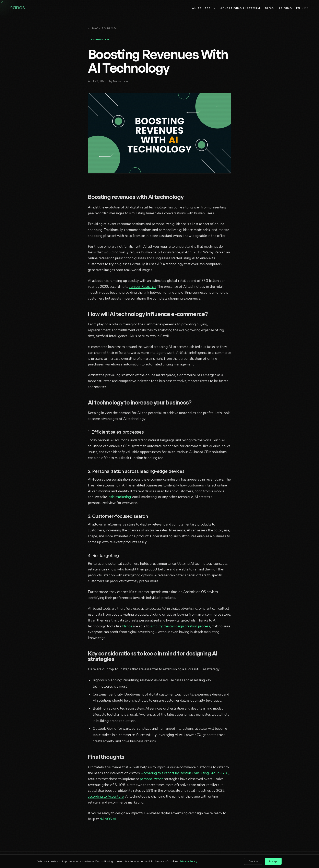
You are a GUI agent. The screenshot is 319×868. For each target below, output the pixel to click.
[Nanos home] (17, 8)
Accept (273, 861)
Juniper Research (143, 287)
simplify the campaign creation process (180, 626)
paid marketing (120, 497)
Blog (270, 8)
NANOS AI (107, 819)
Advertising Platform (240, 8)
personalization (152, 779)
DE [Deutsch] (306, 8)
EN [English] (298, 8)
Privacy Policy (188, 861)
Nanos (127, 626)
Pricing (285, 8)
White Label (204, 8)
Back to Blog (102, 28)
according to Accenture (106, 797)
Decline (253, 861)
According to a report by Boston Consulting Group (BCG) (185, 773)
